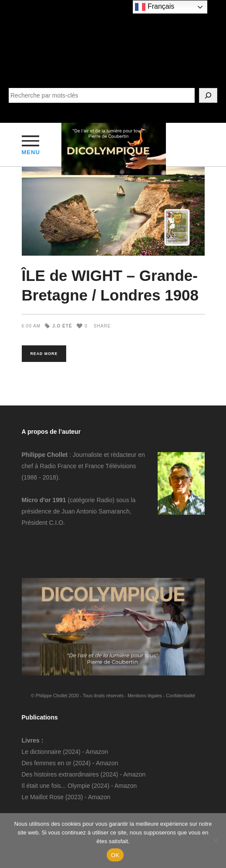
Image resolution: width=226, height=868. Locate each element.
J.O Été (62, 326)
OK (115, 855)
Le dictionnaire (42, 752)
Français (155, 7)
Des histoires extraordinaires (60, 774)
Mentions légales (145, 696)
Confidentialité (180, 696)
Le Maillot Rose (44, 797)
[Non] (215, 841)
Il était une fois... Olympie (56, 786)
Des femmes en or (47, 763)
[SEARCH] (208, 95)
